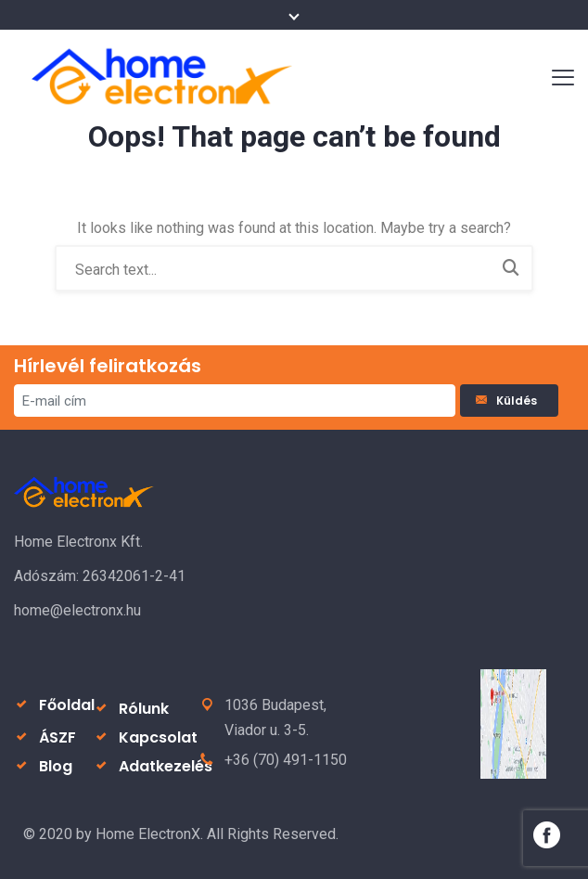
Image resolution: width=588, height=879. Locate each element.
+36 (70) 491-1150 (286, 760)
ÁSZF (58, 737)
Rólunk (144, 709)
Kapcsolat (158, 737)
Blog (56, 766)
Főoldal (67, 705)
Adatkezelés (166, 766)
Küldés (509, 401)
